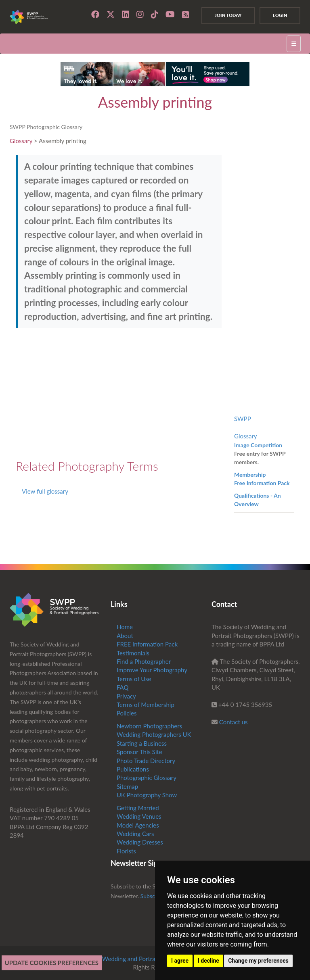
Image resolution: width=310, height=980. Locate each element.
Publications (133, 769)
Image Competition (258, 445)
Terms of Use (134, 679)
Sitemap (127, 786)
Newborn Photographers (149, 726)
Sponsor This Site (139, 752)
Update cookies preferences (52, 963)
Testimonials (133, 653)
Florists (126, 851)
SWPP (243, 419)
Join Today (228, 15)
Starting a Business (142, 743)
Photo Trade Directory (146, 761)
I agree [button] (180, 961)
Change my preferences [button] (258, 961)
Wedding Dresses (140, 842)
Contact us (234, 722)
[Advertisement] (84, 392)
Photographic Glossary (147, 778)
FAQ (123, 687)
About (125, 636)
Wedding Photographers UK (154, 734)
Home (125, 627)
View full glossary (45, 491)
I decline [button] (208, 961)
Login (280, 15)
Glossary (21, 141)
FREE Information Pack (147, 644)
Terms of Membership (146, 705)
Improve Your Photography (152, 670)
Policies (127, 713)
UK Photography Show (147, 795)
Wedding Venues (139, 816)
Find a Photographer (144, 661)
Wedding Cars (135, 834)
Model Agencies (138, 825)
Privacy (126, 696)
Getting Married (138, 808)
